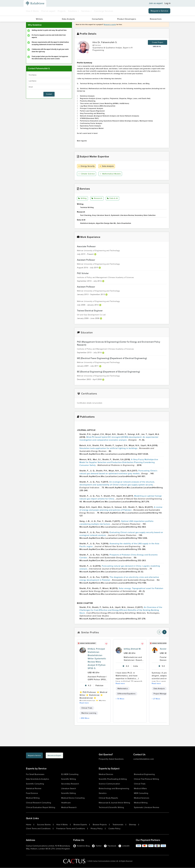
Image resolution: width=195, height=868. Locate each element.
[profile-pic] (83, 650)
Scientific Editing (68, 793)
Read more (84, 703)
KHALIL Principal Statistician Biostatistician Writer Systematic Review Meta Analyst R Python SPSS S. (97, 659)
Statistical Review (34, 789)
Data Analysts (68, 19)
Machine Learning (89, 713)
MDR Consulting (141, 793)
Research (97, 199)
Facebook (110, 846)
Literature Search (69, 789)
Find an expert (48, 11)
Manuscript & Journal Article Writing (114, 803)
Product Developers (127, 19)
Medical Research (69, 807)
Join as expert (156, 3)
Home (29, 825)
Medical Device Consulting (73, 798)
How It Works (32, 11)
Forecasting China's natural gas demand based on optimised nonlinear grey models (118, 472)
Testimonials (118, 825)
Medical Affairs (140, 789)
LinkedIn (124, 846)
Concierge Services (104, 11)
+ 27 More (156, 699)
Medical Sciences (142, 798)
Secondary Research (70, 784)
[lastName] (49, 81)
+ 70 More (120, 699)
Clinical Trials (87, 708)
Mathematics (123, 689)
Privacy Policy (97, 829)
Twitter (97, 846)
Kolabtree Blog (81, 846)
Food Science (32, 793)
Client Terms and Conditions (38, 829)
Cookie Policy (114, 829)
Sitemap (133, 825)
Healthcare (66, 803)
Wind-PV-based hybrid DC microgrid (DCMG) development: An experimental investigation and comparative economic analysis (119, 439)
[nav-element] (159, 632)
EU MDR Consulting (70, 774)
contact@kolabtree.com (144, 759)
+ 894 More (84, 718)
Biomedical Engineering (144, 774)
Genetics (103, 793)
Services (86, 11)
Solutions (73, 11)
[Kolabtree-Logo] (35, 3)
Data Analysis (107, 166)
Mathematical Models (111, 174)
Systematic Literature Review (147, 807)
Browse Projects (100, 825)
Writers (39, 19)
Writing (83, 199)
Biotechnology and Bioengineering (114, 789)
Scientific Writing (69, 779)
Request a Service (159, 11)
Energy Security (87, 166)
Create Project (158, 42)
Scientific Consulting (35, 784)
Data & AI (112, 199)
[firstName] (49, 75)
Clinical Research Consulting (38, 803)
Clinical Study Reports (108, 798)
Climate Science (87, 174)
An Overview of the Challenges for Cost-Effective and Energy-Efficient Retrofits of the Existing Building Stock (121, 610)
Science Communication (109, 784)
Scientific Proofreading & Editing (113, 779)
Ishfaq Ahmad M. (132, 649)
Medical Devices (106, 774)
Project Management (162, 694)
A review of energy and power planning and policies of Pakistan (121, 509)
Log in (168, 3)
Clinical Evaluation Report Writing (41, 807)
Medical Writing (33, 798)
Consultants (98, 19)
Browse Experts (80, 825)
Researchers (156, 19)
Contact (49, 94)
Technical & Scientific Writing (111, 807)
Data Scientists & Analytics (37, 779)
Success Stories (44, 825)
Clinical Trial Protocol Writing (146, 779)
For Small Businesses (35, 774)
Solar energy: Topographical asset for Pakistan (141, 588)
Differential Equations (126, 694)
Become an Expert (70, 756)
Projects (62, 11)
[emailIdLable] (49, 87)
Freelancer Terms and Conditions (71, 829)
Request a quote (110, 25)
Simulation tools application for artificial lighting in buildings (109, 448)
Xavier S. (164, 649)
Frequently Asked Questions (111, 759)
